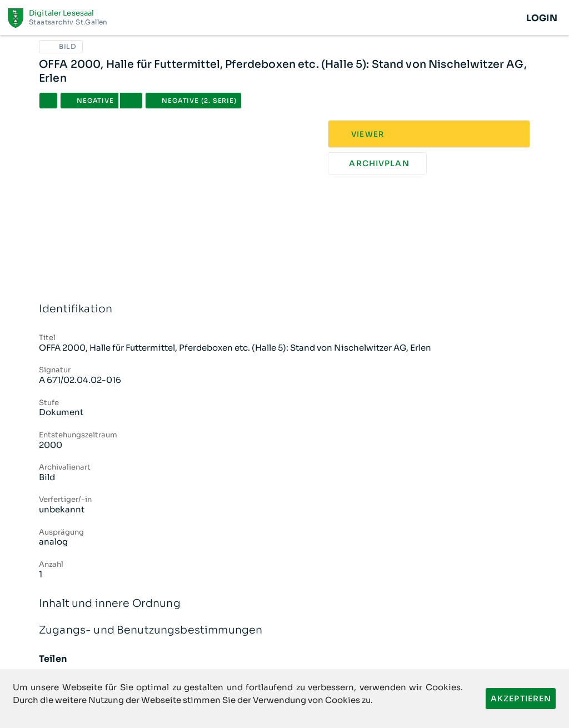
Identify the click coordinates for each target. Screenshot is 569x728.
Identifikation (284, 309)
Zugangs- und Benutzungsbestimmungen (284, 630)
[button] (131, 101)
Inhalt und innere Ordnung (284, 604)
